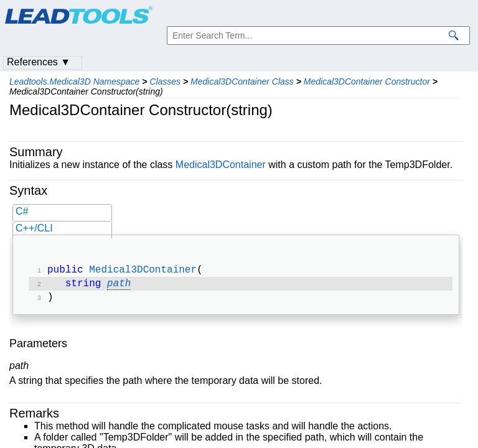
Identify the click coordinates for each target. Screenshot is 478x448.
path (119, 286)
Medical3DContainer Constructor (367, 82)
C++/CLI (34, 228)
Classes (165, 82)
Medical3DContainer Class (242, 82)
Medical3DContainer (221, 165)
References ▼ (39, 62)
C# (22, 211)
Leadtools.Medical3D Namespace (74, 82)
